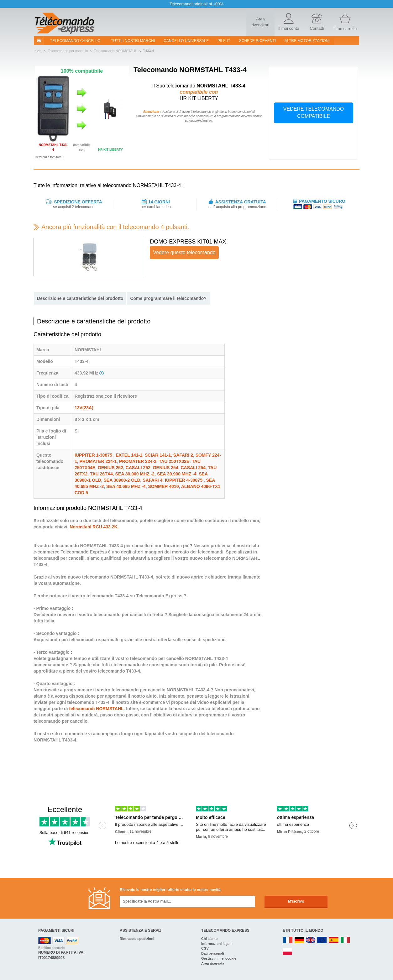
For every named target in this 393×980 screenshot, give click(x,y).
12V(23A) (84, 408)
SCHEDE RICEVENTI (257, 41)
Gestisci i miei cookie (219, 958)
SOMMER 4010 (163, 486)
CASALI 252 (138, 468)
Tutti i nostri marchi (133, 41)
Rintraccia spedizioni (137, 939)
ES (334, 940)
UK (311, 940)
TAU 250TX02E (174, 461)
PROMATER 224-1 (98, 461)
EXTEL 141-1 (129, 455)
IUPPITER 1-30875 (94, 455)
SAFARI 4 (152, 480)
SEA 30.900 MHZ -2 (135, 474)
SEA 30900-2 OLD (122, 480)
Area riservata (213, 963)
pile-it (224, 41)
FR (288, 940)
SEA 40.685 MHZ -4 (126, 486)
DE (299, 940)
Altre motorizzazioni (307, 41)
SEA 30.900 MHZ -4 (177, 474)
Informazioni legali (216, 944)
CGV (205, 948)
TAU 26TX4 (101, 474)
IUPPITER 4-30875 (184, 480)
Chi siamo (210, 939)
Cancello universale (186, 41)
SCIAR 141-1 (158, 455)
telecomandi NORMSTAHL (97, 709)
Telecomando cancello (75, 41)
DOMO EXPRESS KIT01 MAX (188, 242)
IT (345, 940)
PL (288, 952)
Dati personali (213, 953)
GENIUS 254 (166, 468)
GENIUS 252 (110, 468)
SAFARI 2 (183, 455)
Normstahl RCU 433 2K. (94, 527)
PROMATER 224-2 (138, 461)
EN (322, 940)
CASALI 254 (193, 468)
